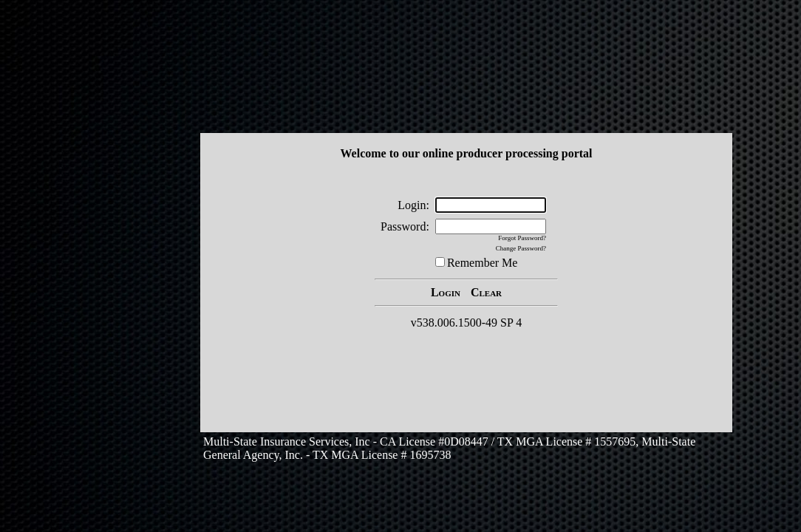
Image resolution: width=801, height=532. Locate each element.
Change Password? (521, 248)
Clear (486, 292)
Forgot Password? (522, 238)
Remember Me (483, 263)
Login (446, 292)
